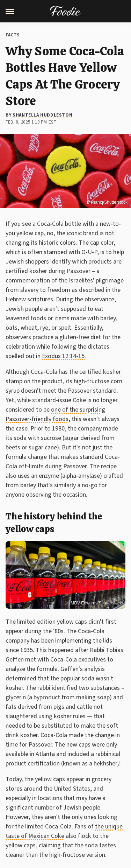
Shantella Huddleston (42, 115)
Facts (13, 35)
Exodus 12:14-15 (63, 356)
